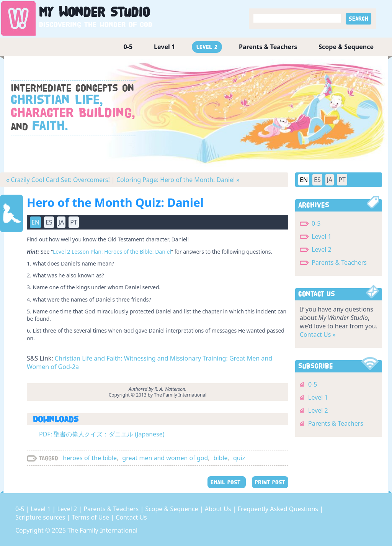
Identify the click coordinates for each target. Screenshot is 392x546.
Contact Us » (318, 334)
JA (61, 222)
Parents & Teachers (268, 47)
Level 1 (164, 47)
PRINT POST (270, 482)
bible (221, 458)
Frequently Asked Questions (279, 509)
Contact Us (131, 517)
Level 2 (207, 47)
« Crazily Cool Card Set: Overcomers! (58, 180)
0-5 (128, 47)
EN (35, 222)
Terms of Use (91, 517)
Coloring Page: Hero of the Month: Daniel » (178, 180)
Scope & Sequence (346, 47)
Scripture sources (41, 517)
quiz (239, 458)
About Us (219, 509)
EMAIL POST (227, 482)
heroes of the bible (90, 458)
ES (49, 222)
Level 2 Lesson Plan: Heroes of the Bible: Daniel (112, 252)
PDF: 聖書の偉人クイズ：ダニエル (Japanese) (102, 434)
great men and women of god (165, 458)
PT (74, 222)
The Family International (102, 530)
